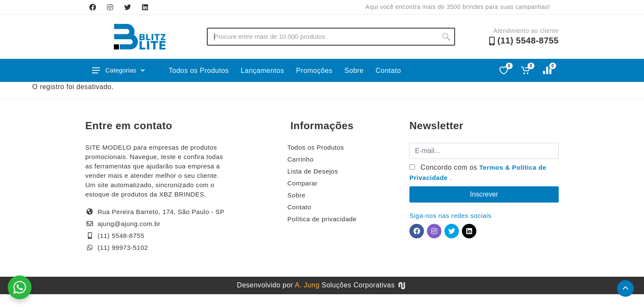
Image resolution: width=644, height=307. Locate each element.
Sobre (354, 71)
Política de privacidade (322, 219)
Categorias (118, 70)
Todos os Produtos (199, 71)
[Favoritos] (504, 70)
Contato (389, 71)
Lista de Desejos (313, 171)
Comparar (303, 183)
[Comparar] (548, 70)
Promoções (314, 71)
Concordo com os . (478, 172)
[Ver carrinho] (526, 70)
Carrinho (301, 159)
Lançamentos (263, 71)
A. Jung (307, 285)
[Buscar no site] (322, 37)
